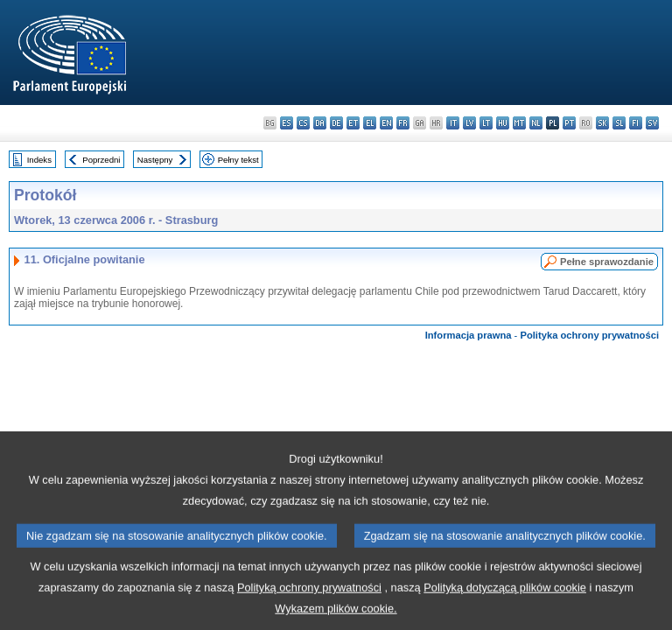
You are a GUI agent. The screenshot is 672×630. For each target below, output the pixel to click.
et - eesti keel (353, 123)
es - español (287, 123)
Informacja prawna (469, 335)
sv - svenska (652, 123)
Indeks (39, 160)
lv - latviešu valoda (469, 123)
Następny (155, 160)
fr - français (403, 123)
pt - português (569, 123)
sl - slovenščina (619, 123)
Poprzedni (101, 160)
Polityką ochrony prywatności (309, 616)
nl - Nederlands (536, 123)
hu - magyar (503, 123)
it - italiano (453, 123)
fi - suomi (636, 123)
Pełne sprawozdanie (607, 262)
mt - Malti (519, 123)
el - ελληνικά (370, 123)
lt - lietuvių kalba (486, 123)
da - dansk (320, 123)
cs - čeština (303, 123)
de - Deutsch (336, 123)
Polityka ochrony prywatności (589, 335)
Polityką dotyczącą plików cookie (505, 616)
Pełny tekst (238, 160)
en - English (386, 123)
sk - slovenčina (602, 123)
